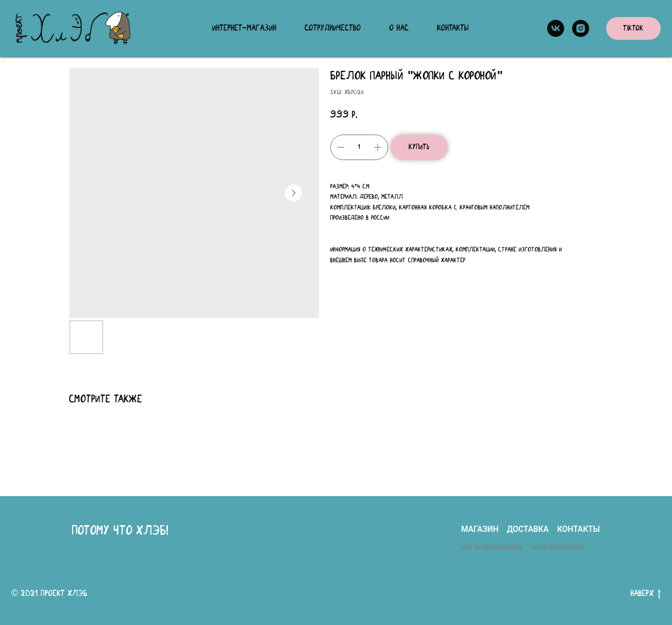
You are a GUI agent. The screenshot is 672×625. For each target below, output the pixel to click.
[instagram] (581, 28)
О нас (399, 28)
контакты (579, 529)
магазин (480, 529)
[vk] (556, 28)
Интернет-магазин (244, 28)
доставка (528, 529)
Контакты (453, 28)
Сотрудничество (333, 28)
